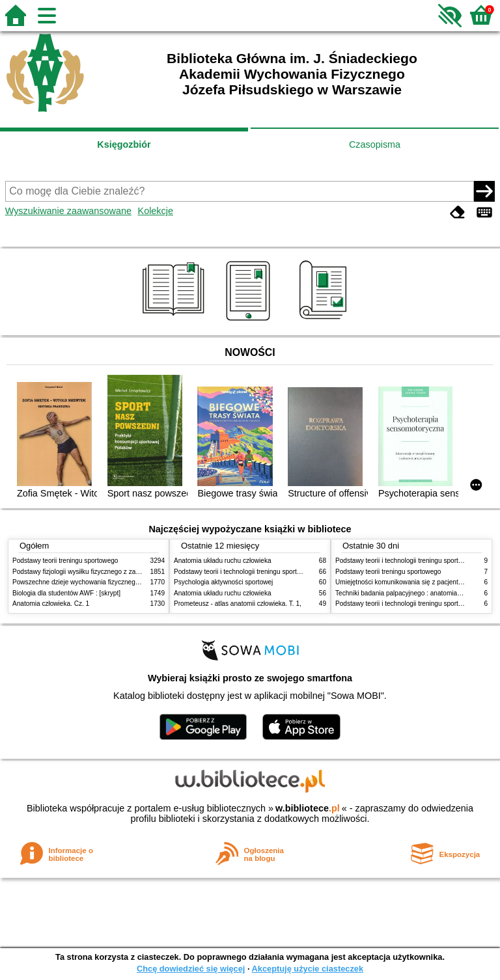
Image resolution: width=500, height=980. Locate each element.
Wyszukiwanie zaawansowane (68, 211)
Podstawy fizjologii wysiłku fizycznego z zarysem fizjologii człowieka (111, 572)
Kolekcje (156, 211)
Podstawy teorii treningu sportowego (65, 561)
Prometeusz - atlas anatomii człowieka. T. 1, (238, 604)
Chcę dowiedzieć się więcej (191, 969)
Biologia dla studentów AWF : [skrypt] (66, 593)
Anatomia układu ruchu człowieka (223, 561)
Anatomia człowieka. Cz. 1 (51, 604)
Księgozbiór (124, 144)
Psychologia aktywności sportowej (223, 582)
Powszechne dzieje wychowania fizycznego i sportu (87, 582)
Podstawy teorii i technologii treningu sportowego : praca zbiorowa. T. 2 (277, 572)
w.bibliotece (308, 808)
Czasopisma (375, 144)
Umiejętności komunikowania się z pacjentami (402, 582)
